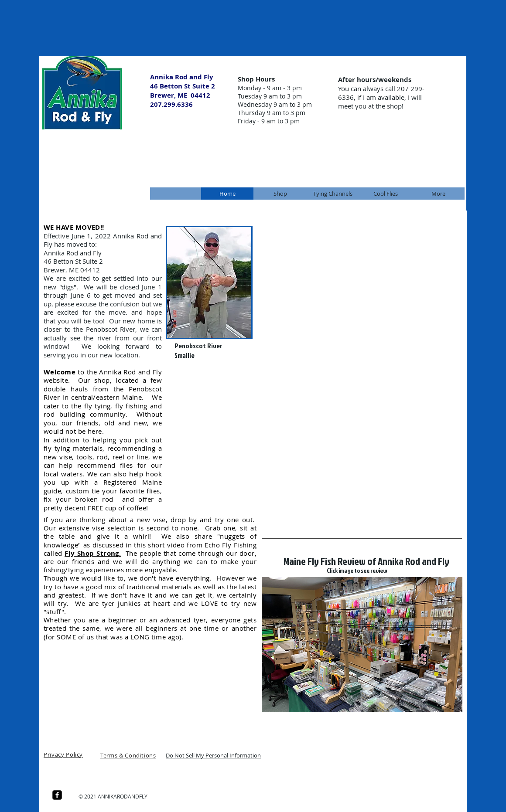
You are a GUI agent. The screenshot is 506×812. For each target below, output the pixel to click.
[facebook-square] (57, 795)
